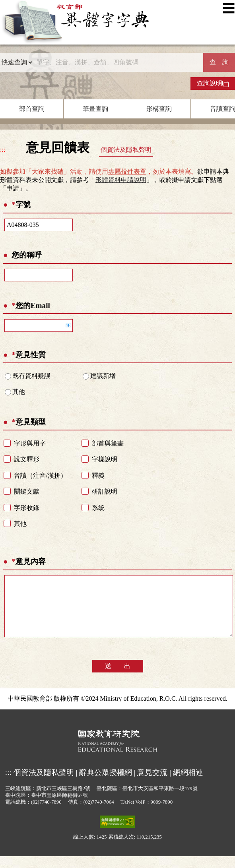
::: (3, 150)
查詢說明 (213, 83)
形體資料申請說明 (121, 180)
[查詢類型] (17, 62)
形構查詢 (159, 109)
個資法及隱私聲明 (126, 150)
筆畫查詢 (95, 109)
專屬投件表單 (127, 171)
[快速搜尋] (118, 62)
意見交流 (152, 784)
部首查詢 (32, 109)
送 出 (118, 678)
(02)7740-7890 (46, 814)
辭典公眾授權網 (106, 784)
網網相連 (188, 784)
